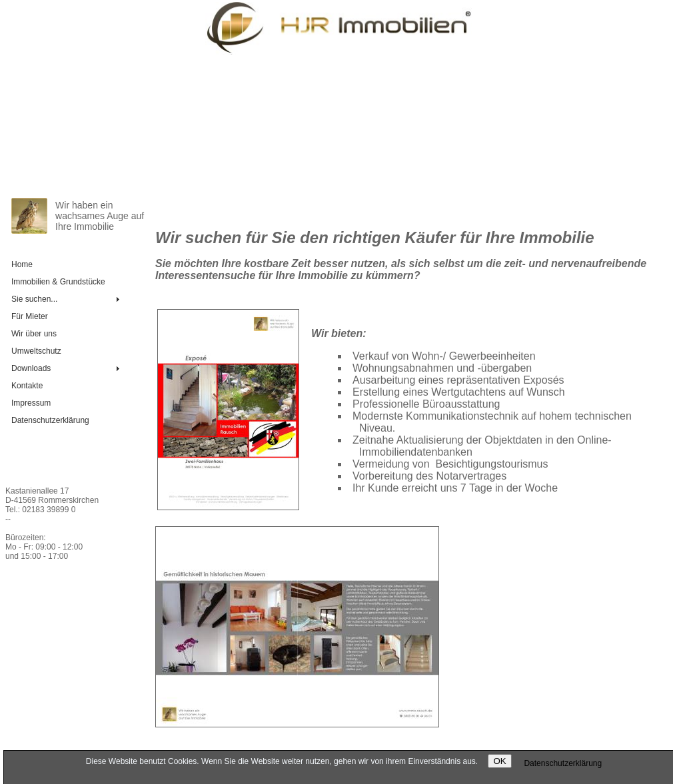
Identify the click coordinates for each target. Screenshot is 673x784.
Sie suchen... (34, 299)
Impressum (31, 403)
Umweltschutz (36, 351)
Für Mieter (30, 316)
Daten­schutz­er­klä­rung (50, 420)
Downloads (31, 368)
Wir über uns (34, 334)
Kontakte (27, 386)
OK (499, 761)
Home (22, 264)
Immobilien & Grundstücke (58, 282)
